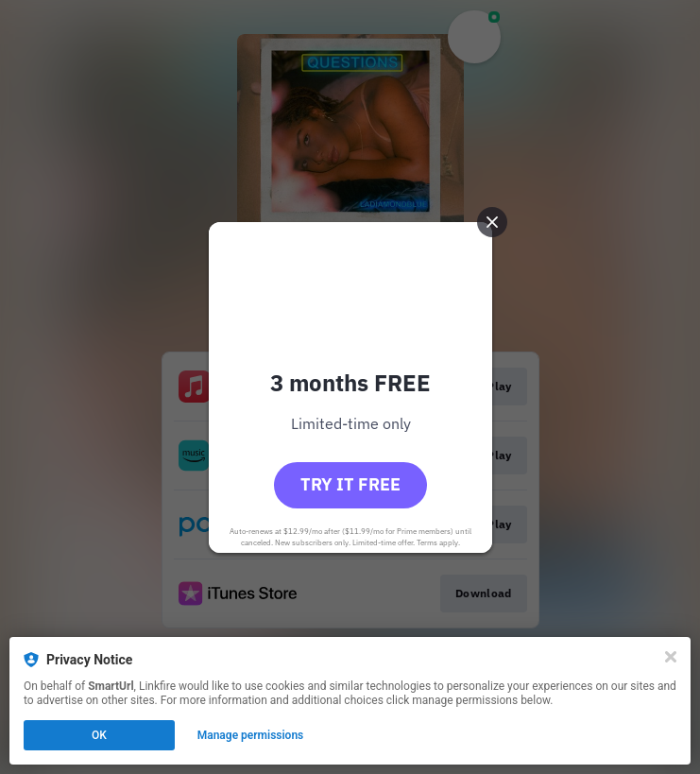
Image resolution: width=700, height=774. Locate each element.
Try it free (350, 484)
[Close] (671, 657)
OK (99, 735)
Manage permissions (251, 735)
